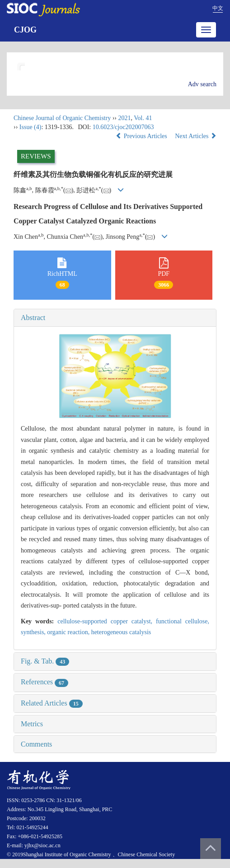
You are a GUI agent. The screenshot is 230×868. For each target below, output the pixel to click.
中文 (218, 8)
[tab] (115, 318)
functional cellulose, (183, 621)
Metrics (32, 724)
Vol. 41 (143, 118)
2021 (124, 118)
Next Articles (196, 136)
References (45, 682)
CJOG (25, 30)
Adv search (202, 84)
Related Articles (52, 703)
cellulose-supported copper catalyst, (107, 621)
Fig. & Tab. (45, 661)
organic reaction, (69, 632)
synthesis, (34, 632)
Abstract (33, 318)
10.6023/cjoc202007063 (123, 127)
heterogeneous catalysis (121, 632)
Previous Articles (142, 136)
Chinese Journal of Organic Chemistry (62, 118)
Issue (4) (31, 127)
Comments (36, 744)
